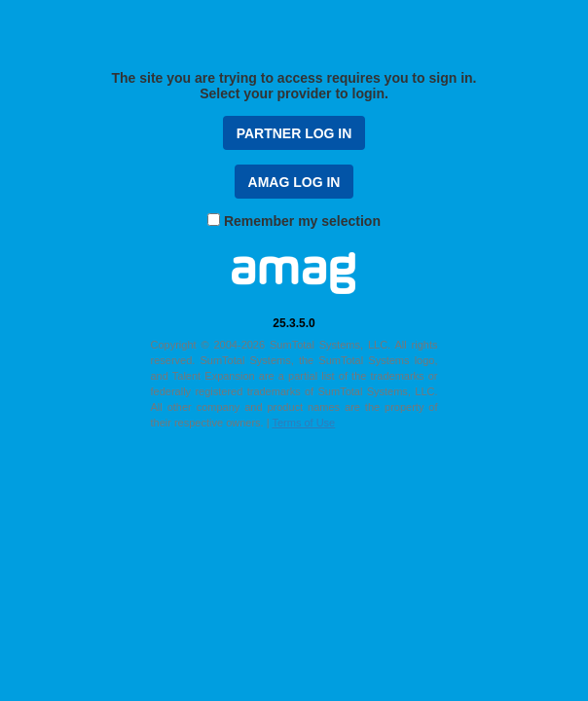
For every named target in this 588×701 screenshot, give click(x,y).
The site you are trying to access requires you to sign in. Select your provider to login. (294, 86)
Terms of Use (303, 423)
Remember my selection (302, 221)
